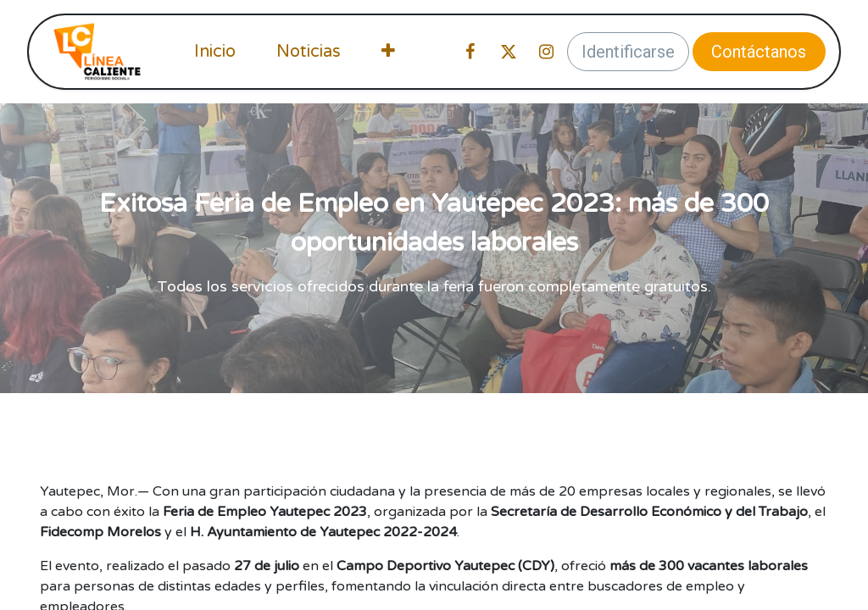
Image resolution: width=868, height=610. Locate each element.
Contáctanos (759, 52)
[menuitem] (215, 52)
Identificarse (628, 52)
